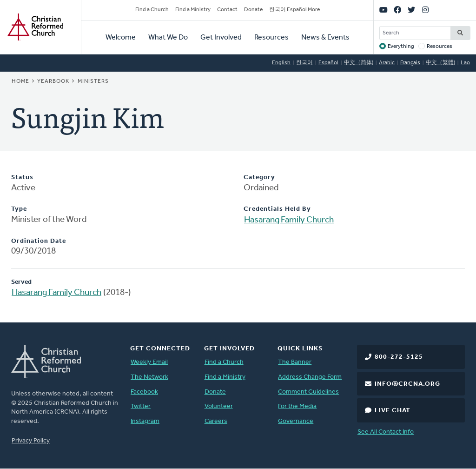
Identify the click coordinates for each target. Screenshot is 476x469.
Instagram (145, 421)
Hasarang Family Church (289, 220)
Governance (296, 421)
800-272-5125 (399, 357)
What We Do (168, 38)
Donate (253, 10)
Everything (401, 47)
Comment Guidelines (308, 392)
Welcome (121, 38)
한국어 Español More (294, 10)
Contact (227, 10)
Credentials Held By (277, 209)
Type (19, 209)
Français (410, 63)
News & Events (325, 38)
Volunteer (219, 406)
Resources (271, 38)
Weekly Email (149, 362)
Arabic (387, 63)
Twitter (141, 406)
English (281, 63)
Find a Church (152, 10)
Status (22, 178)
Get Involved (221, 38)
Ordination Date (39, 241)
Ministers (93, 81)
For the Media (297, 406)
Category (259, 178)
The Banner (295, 362)
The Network (149, 377)
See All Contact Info (386, 432)
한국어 (304, 63)
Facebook (144, 392)
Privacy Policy (31, 441)
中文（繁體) (440, 63)
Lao (465, 63)
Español (328, 63)
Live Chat (393, 411)
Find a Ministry (193, 10)
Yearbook (53, 81)
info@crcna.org (407, 384)
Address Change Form (310, 377)
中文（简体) (359, 63)
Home (20, 81)
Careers (216, 421)
